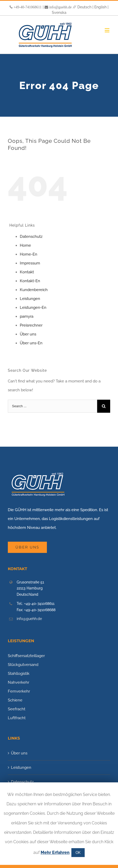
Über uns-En (31, 343)
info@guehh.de (60, 7)
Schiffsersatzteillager (26, 656)
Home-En (29, 254)
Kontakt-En (30, 281)
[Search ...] (52, 406)
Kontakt (27, 272)
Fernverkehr (19, 691)
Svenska (59, 13)
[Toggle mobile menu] (107, 30)
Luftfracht (17, 718)
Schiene (15, 700)
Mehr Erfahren (55, 852)
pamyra (27, 316)
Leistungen (30, 299)
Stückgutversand (23, 665)
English (100, 7)
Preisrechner (31, 325)
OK (78, 853)
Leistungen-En (33, 308)
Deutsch (84, 7)
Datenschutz (31, 237)
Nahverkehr (18, 682)
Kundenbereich (34, 290)
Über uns (28, 334)
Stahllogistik (19, 674)
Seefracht (17, 709)
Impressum (30, 263)
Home (25, 245)
